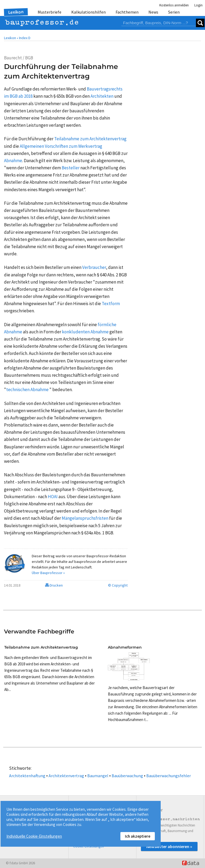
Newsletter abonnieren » (169, 846)
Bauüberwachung (127, 776)
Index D (25, 38)
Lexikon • (11, 38)
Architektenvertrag (66, 776)
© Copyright (118, 585)
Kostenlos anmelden (174, 5)
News (153, 12)
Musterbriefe (50, 12)
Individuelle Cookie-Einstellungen (34, 836)
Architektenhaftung (27, 776)
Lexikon (16, 12)
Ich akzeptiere (138, 836)
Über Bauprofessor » (48, 573)
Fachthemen (127, 12)
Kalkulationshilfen (88, 12)
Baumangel (98, 776)
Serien (174, 12)
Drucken (54, 585)
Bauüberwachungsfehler (169, 776)
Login (198, 5)
